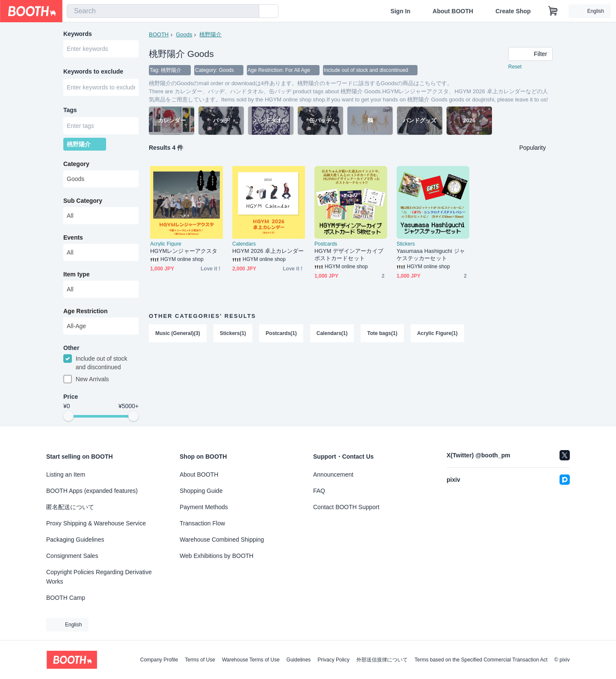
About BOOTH (453, 11)
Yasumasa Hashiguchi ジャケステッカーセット (431, 255)
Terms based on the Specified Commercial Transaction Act (481, 660)
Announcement (333, 474)
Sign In (401, 11)
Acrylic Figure (166, 244)
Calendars (244, 244)
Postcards (326, 244)
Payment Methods (204, 507)
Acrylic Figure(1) (437, 333)
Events (73, 237)
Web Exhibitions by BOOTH (216, 556)
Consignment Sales (72, 556)
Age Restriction (85, 311)
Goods (184, 34)
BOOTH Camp (66, 598)
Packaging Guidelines (75, 540)
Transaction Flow (202, 523)
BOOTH (159, 34)
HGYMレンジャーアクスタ (184, 251)
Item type (76, 274)
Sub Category (83, 201)
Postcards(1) (281, 333)
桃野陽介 (210, 34)
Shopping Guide (201, 491)
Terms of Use (200, 660)
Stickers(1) (233, 333)
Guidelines (299, 660)
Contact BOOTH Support (346, 507)
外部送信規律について (382, 660)
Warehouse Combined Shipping (222, 540)
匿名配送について (70, 507)
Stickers (406, 244)
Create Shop (513, 11)
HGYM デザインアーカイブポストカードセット (349, 255)
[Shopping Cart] (553, 11)
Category (76, 164)
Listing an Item (66, 474)
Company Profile (159, 660)
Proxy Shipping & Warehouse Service (96, 523)
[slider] (68, 416)
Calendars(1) (332, 333)
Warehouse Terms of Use (251, 660)
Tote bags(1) (382, 333)
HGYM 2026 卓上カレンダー (268, 251)
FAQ (319, 491)
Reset (515, 67)
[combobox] (163, 11)
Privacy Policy (333, 660)
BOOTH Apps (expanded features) (92, 491)
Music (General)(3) (178, 333)
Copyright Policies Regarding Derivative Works (99, 577)
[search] (251, 12)
